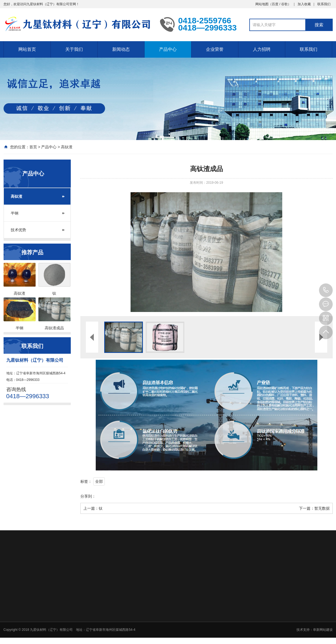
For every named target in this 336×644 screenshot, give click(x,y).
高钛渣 (67, 147)
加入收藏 (304, 4)
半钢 (15, 213)
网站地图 (262, 4)
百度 (275, 4)
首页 (33, 147)
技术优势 (18, 230)
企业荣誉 (215, 49)
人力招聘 (262, 49)
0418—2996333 (326, 290)
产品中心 (168, 49)
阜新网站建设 (323, 630)
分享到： (88, 496)
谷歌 (284, 4)
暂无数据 (322, 508)
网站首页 (27, 49)
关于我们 (74, 49)
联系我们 (324, 4)
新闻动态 (121, 49)
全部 (99, 481)
